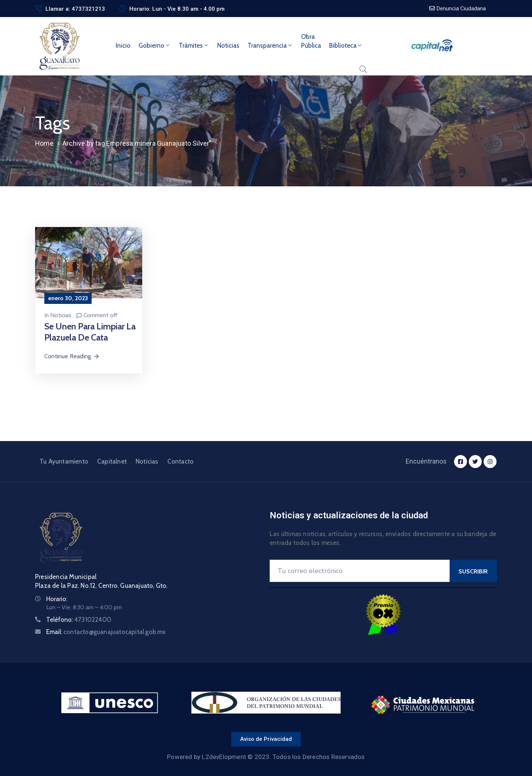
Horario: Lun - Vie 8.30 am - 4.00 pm (177, 9)
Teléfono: (79, 620)
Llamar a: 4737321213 (75, 9)
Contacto (181, 461)
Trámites (194, 45)
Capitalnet (112, 461)
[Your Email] (360, 571)
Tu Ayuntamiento (64, 461)
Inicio (123, 45)
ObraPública (311, 41)
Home (44, 143)
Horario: (57, 599)
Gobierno (155, 45)
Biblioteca (346, 45)
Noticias (228, 45)
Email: (106, 632)
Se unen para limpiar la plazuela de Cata (90, 332)
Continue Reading (72, 356)
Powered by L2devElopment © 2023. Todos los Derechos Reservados (266, 757)
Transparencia (270, 45)
